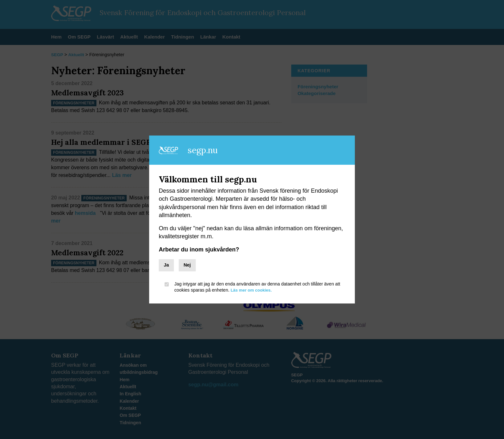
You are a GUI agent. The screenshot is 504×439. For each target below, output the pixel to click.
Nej (187, 265)
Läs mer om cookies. (253, 290)
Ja (166, 265)
